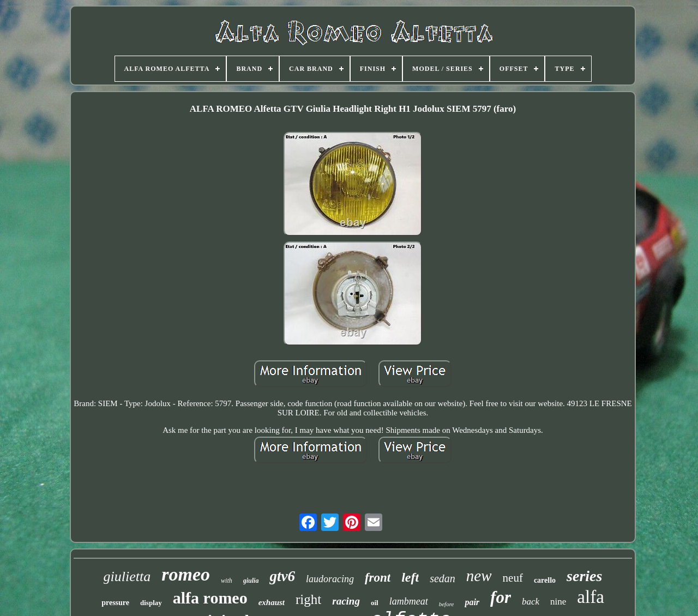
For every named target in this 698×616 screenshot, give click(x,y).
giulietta (127, 576)
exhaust (272, 602)
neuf (513, 578)
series (584, 576)
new (479, 576)
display (151, 603)
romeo (186, 574)
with (227, 581)
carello (545, 580)
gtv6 (282, 576)
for (501, 597)
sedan (443, 578)
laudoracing (330, 579)
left (410, 577)
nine (558, 602)
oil (375, 603)
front (378, 578)
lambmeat (409, 601)
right (308, 599)
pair (472, 602)
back (531, 602)
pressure (115, 603)
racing (346, 601)
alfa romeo (210, 598)
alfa (590, 597)
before (447, 604)
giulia (251, 581)
